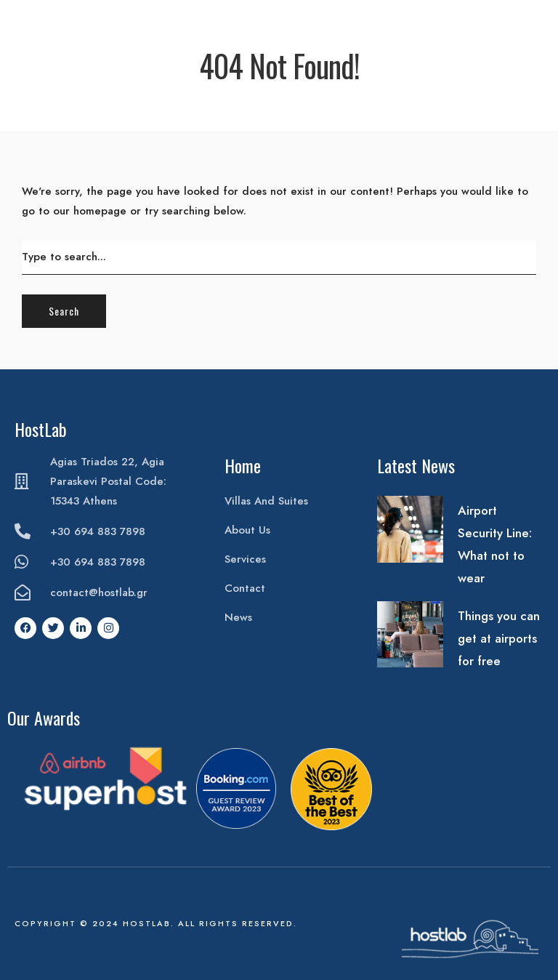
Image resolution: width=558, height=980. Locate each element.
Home (243, 465)
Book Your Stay (512, 24)
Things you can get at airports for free (499, 638)
